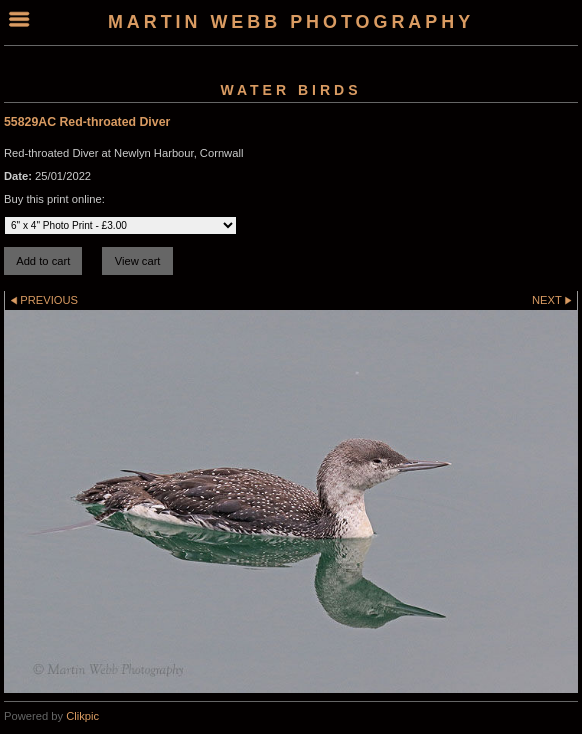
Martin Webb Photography (291, 22)
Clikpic (82, 716)
